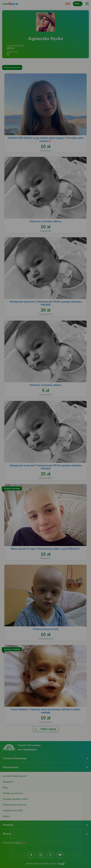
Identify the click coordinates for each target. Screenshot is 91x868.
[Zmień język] (8, 788)
